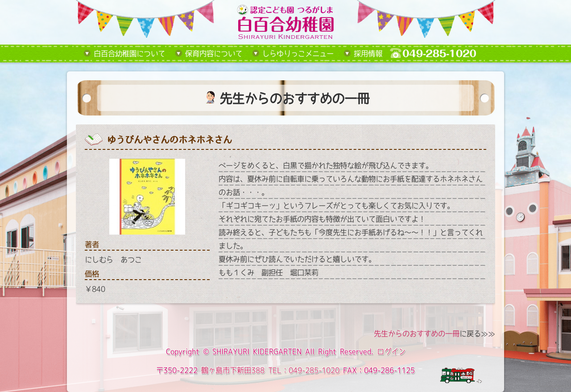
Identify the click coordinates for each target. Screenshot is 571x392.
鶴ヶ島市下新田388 (233, 370)
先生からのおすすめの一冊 (417, 334)
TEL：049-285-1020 (304, 370)
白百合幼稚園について (129, 54)
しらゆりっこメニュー (298, 54)
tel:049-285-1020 (440, 54)
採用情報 (368, 54)
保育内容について (214, 54)
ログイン (391, 351)
